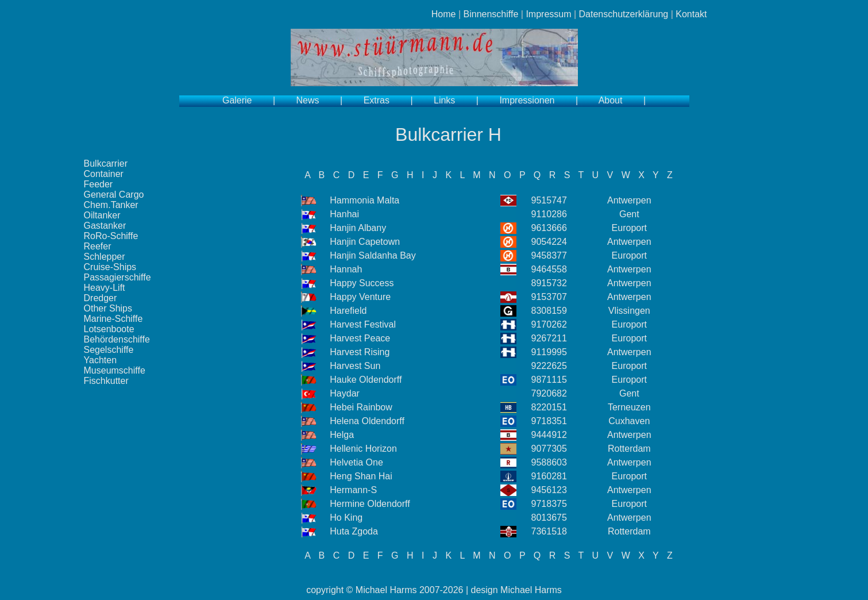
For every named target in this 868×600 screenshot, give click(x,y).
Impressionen (527, 100)
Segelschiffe (109, 350)
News (308, 100)
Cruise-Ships (110, 267)
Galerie (237, 100)
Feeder (99, 184)
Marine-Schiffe (113, 319)
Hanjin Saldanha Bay (373, 255)
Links (444, 100)
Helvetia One (356, 462)
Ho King (346, 518)
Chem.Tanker (111, 205)
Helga (342, 435)
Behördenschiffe (117, 339)
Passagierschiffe (117, 277)
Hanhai (344, 214)
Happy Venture (360, 297)
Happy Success (362, 283)
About (611, 100)
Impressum (548, 14)
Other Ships (108, 308)
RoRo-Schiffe (111, 236)
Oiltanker (102, 215)
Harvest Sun (355, 366)
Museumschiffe (115, 370)
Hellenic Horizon (363, 449)
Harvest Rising (360, 352)
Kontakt (691, 14)
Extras (377, 100)
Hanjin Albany (358, 228)
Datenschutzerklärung (624, 14)
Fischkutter (106, 381)
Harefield (348, 311)
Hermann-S (353, 490)
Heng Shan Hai (361, 476)
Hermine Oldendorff (370, 504)
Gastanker (105, 226)
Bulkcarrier (106, 164)
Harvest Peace (360, 338)
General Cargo (114, 195)
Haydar (345, 393)
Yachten (101, 360)
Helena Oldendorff (367, 421)
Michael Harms (386, 590)
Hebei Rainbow (361, 407)
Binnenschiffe (491, 14)
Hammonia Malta (364, 200)
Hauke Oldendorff (366, 380)
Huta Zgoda (354, 531)
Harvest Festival (363, 324)
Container (104, 174)
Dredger (101, 298)
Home (444, 14)
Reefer (98, 246)
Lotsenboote (109, 329)
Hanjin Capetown (365, 242)
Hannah (346, 269)
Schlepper (105, 257)
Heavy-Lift (105, 288)
